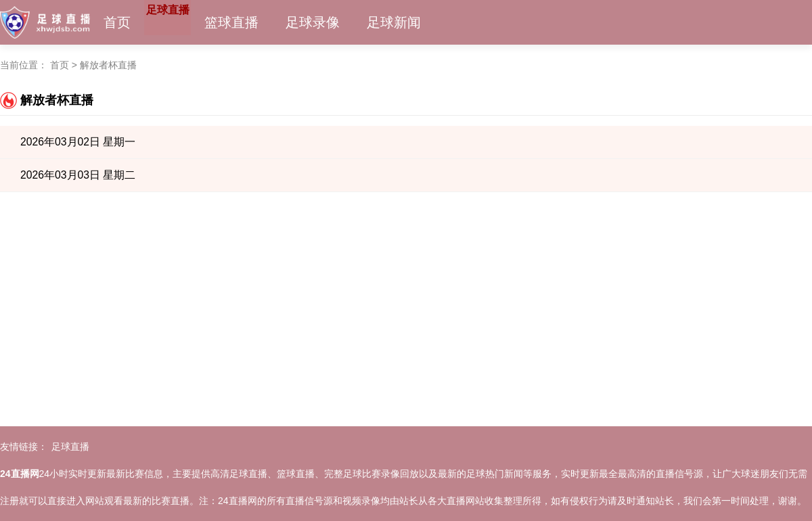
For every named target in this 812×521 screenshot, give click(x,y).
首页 (117, 22)
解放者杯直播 (108, 65)
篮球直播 (266, 22)
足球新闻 (428, 22)
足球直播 (185, 22)
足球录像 (347, 22)
